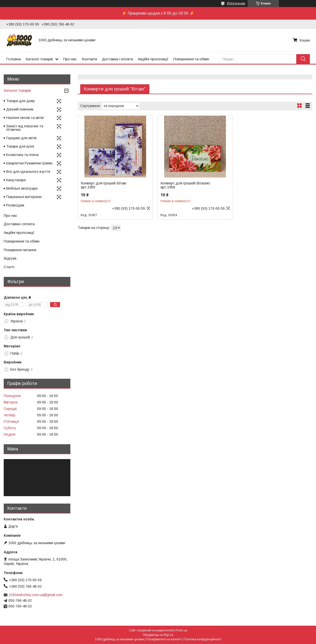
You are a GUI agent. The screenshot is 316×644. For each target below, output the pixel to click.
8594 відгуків (236, 3)
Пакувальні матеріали (24, 197)
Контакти (89, 59)
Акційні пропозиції (153, 59)
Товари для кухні (20, 146)
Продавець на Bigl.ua (158, 635)
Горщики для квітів (21, 138)
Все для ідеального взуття (28, 172)
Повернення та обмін (191, 59)
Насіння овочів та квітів (25, 118)
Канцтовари (16, 180)
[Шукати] (303, 59)
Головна (13, 59)
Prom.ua (181, 630)
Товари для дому (20, 101)
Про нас (70, 59)
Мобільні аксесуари (22, 188)
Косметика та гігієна (22, 155)
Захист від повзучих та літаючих (25, 128)
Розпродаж (15, 205)
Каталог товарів (39, 59)
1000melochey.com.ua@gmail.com (36, 595)
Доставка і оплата (117, 59)
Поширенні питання (20, 250)
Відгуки (10, 258)
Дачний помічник (20, 109)
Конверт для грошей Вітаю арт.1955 (104, 185)
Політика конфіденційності (202, 639)
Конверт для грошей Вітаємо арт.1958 (185, 185)
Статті (9, 267)
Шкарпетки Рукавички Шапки (29, 163)
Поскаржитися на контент (164, 639)
